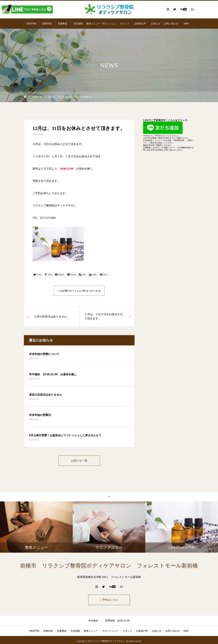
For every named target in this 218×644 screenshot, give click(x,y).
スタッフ (124, 24)
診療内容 (47, 24)
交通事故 (63, 24)
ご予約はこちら (109, 600)
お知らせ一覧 (79, 461)
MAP (186, 24)
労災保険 (78, 24)
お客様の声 (140, 24)
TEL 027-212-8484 (44, 218)
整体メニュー (94, 24)
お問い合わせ (171, 24)
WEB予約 (32, 24)
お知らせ (155, 24)
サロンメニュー (109, 25)
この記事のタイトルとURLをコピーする (79, 291)
